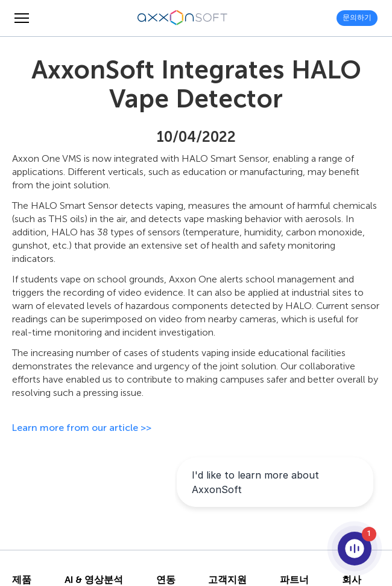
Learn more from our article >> (82, 428)
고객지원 (227, 580)
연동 (166, 580)
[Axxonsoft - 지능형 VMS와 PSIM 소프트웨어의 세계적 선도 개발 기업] (183, 18)
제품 (22, 580)
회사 (352, 580)
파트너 (294, 580)
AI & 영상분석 (94, 580)
